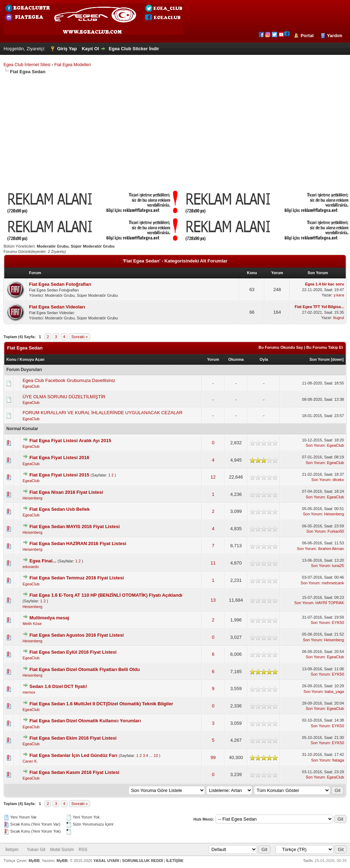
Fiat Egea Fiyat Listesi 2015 (59, 475)
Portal (307, 36)
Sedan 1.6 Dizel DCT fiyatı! (58, 686)
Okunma (236, 359)
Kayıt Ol (90, 49)
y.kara (339, 295)
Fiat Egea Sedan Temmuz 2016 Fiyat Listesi (77, 578)
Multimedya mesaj (49, 618)
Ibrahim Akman (331, 549)
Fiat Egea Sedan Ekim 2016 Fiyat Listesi (73, 738)
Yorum (213, 359)
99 (213, 757)
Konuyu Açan (32, 359)
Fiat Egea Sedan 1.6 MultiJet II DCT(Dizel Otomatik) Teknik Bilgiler (101, 704)
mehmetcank (333, 583)
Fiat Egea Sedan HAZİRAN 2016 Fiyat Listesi (78, 543)
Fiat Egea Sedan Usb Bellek (60, 509)
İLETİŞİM (174, 861)
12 (213, 477)
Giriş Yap (67, 49)
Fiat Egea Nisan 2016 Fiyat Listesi (66, 492)
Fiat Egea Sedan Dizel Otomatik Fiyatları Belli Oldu (84, 669)
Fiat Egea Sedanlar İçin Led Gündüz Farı (73, 755)
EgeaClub (31, 386)
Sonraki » (80, 337)
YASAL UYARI (106, 861)
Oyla (264, 359)
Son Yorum (320, 359)
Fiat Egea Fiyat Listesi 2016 (59, 458)
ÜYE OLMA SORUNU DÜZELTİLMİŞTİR (64, 397)
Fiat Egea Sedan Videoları (57, 307)
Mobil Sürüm (62, 850)
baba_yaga (334, 691)
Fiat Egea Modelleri (72, 65)
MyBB (34, 861)
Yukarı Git (36, 850)
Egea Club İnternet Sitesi (27, 65)
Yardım (335, 36)
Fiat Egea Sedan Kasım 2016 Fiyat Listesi (74, 772)
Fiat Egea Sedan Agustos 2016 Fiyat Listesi (77, 635)
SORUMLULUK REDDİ (142, 861)
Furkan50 (336, 531)
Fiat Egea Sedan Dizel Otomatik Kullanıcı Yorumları (85, 721)
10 (156, 756)
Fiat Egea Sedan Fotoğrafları (60, 284)
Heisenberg (33, 498)
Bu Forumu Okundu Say (281, 347)
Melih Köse (32, 624)
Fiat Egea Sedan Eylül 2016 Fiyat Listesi (73, 652)
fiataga (338, 760)
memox (29, 692)
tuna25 (338, 566)
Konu (11, 359)
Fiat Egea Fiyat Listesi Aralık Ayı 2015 (70, 441)
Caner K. (30, 761)
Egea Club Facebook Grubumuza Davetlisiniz (69, 380)
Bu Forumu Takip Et (325, 347)
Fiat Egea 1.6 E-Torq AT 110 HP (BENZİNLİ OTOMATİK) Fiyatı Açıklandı (106, 595)
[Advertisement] (175, 128)
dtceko (338, 480)
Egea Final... (43, 561)
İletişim (12, 850)
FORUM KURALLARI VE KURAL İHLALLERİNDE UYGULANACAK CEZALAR (103, 413)
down (337, 359)
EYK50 (338, 623)
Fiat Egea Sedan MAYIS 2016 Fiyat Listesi (74, 526)
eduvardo (31, 567)
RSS (83, 850)
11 (213, 563)
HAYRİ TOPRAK (330, 603)
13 (213, 600)
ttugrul (339, 318)
